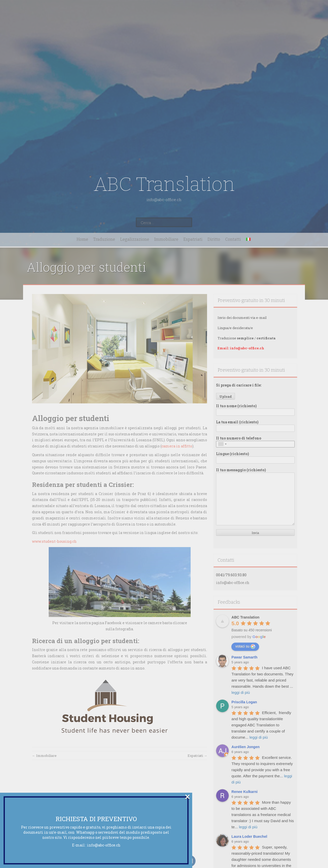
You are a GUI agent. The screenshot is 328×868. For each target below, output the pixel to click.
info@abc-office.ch (104, 845)
